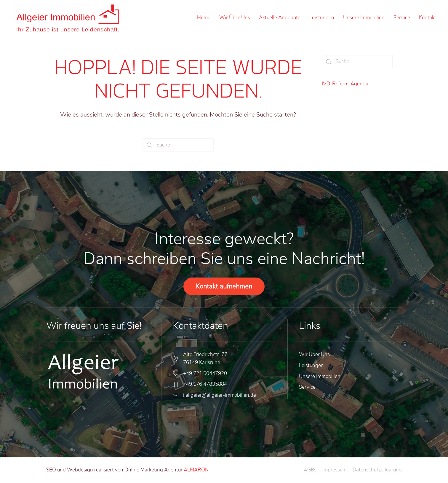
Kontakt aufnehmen (224, 286)
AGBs (310, 470)
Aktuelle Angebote (280, 18)
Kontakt (428, 18)
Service (402, 18)
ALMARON (196, 470)
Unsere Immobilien (364, 18)
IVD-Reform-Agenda (345, 84)
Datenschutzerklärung (377, 470)
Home (204, 18)
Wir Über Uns (235, 18)
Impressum (335, 470)
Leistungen (322, 18)
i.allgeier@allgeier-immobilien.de (220, 395)
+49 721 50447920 (205, 373)
